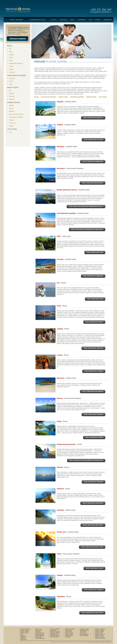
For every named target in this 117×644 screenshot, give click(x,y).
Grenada (12, 120)
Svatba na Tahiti (24, 632)
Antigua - (66, 125)
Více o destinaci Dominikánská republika (87, 230)
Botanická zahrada (55, 632)
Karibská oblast (91, 97)
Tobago (11, 126)
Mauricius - (66, 378)
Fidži (10, 132)
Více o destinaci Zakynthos (92, 613)
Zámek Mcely (69, 632)
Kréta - (62, 306)
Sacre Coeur (83, 633)
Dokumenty (82, 20)
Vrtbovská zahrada (55, 636)
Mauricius (12, 96)
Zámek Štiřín (68, 630)
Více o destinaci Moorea (93, 415)
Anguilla (11, 105)
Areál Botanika (54, 634)
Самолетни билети (100, 638)
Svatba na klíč (99, 633)
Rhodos (11, 66)
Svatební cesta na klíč (38, 20)
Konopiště (68, 637)
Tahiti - (68, 554)
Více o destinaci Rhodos (93, 482)
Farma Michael (84, 636)
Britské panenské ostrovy (16, 114)
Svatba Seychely (40, 634)
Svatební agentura (100, 634)
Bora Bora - (70, 168)
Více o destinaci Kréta (94, 322)
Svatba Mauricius (40, 633)
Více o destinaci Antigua (93, 140)
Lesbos (11, 58)
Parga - (62, 421)
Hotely (72, 20)
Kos (10, 49)
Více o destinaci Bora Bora (92, 183)
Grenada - (67, 259)
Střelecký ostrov (84, 630)
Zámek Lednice (69, 633)
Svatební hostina (84, 629)
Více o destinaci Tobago (94, 590)
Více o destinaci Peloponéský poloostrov (86, 461)
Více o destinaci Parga (94, 438)
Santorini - (63, 489)
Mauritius (103, 642)
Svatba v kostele (99, 632)
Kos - (61, 283)
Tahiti (11, 84)
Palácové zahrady (55, 633)
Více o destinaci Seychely (93, 525)
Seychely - (66, 510)
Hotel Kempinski (54, 637)
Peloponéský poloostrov (16, 63)
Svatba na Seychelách (23, 639)
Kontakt (98, 20)
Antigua (11, 108)
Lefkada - (63, 329)
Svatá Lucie (12, 123)
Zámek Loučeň (69, 634)
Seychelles (107, 642)
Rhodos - (63, 467)
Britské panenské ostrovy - (73, 190)
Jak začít (54, 20)
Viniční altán (53, 630)
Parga (11, 61)
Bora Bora (12, 78)
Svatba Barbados (40, 638)
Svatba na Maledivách (23, 636)
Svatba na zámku (70, 629)
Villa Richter (83, 632)
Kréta (11, 52)
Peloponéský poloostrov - (69, 444)
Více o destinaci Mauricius (93, 392)
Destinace (63, 20)
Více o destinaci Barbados (93, 162)
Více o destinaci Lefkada (93, 348)
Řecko (36, 97)
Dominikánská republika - (73, 213)
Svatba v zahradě (55, 629)
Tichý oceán (103, 97)
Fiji (111, 642)
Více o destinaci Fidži (95, 253)
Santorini (12, 69)
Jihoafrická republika (77, 97)
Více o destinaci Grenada (93, 276)
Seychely (12, 99)
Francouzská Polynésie (49, 97)
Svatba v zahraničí (16, 20)
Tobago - (66, 575)
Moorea (11, 81)
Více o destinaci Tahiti (94, 569)
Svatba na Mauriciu (25, 629)
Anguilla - (66, 102)
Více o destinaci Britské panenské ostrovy (86, 207)
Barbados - (67, 146)
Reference (108, 20)
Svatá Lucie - (68, 532)
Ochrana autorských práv (95, 642)
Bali (10, 90)
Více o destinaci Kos (95, 299)
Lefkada (11, 55)
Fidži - (64, 236)
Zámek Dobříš (69, 636)
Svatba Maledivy (40, 636)
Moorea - (69, 398)
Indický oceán (63, 97)
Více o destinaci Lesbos (94, 371)
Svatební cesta (99, 636)
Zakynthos (12, 72)
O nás (91, 20)
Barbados (12, 111)
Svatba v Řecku (24, 630)
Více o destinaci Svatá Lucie (92, 547)
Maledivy (12, 93)
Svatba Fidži (39, 637)
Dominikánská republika (16, 117)
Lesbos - (63, 355)
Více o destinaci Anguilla (93, 118)
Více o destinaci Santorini (93, 503)
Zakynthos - (64, 597)
